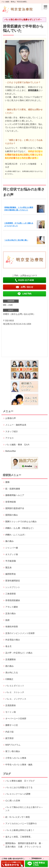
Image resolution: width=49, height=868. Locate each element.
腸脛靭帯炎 (11, 574)
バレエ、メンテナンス (16, 699)
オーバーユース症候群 (16, 719)
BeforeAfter (11, 451)
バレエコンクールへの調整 (18, 794)
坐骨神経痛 (11, 502)
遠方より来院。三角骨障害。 (19, 837)
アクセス (10, 438)
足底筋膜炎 (11, 705)
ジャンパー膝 (12, 548)
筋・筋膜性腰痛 (13, 489)
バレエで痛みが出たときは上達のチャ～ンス (24, 809)
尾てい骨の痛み (13, 751)
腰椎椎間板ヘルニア (15, 495)
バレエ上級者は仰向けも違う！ (20, 830)
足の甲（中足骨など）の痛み (20, 653)
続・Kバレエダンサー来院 (18, 817)
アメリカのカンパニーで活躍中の (21, 824)
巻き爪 (8, 646)
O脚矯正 (9, 679)
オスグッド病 (12, 554)
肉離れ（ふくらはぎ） (16, 535)
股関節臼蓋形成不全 (15, 508)
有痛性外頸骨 (12, 627)
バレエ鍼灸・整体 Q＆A (17, 445)
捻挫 (7, 620)
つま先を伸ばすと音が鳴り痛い (16, 240)
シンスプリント (13, 587)
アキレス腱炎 (12, 607)
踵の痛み (11, 666)
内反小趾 (10, 732)
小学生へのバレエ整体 (16, 758)
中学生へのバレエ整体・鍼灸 (19, 765)
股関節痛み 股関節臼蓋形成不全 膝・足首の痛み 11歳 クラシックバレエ (24, 845)
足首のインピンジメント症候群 (20, 633)
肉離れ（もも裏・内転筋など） (20, 528)
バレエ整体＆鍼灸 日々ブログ (20, 781)
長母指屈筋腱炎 (13, 600)
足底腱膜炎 (11, 659)
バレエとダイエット (15, 686)
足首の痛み (11, 613)
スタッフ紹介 (12, 431)
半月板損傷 (11, 561)
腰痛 (7, 482)
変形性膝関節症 (13, 581)
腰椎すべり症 (12, 725)
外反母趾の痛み (13, 640)
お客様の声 (11, 418)
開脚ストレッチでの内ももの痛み (21, 522)
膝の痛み (10, 541)
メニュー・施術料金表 (16, 425)
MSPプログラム (13, 745)
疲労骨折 (10, 738)
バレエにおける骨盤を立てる (19, 787)
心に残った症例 (13, 801)
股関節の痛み (12, 515)
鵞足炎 (8, 568)
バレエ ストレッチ (15, 692)
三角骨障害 (11, 594)
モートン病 (11, 712)
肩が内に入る (12, 673)
